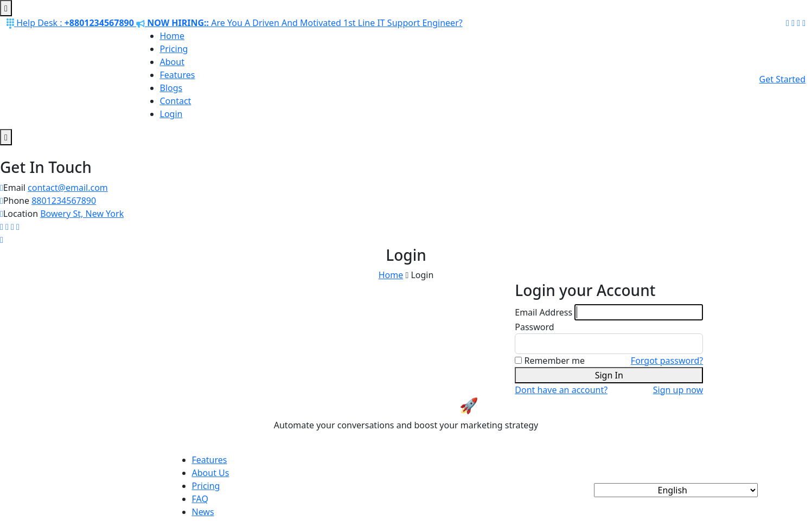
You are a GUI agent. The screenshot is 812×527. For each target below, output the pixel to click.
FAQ (200, 499)
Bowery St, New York (82, 214)
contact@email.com (68, 188)
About (172, 62)
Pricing (174, 49)
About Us (211, 473)
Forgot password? (667, 361)
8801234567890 (64, 201)
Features (178, 75)
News (203, 512)
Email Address (544, 312)
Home (172, 36)
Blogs (171, 88)
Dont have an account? (561, 390)
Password (534, 327)
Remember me (554, 361)
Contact (176, 101)
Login (171, 114)
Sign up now (678, 390)
